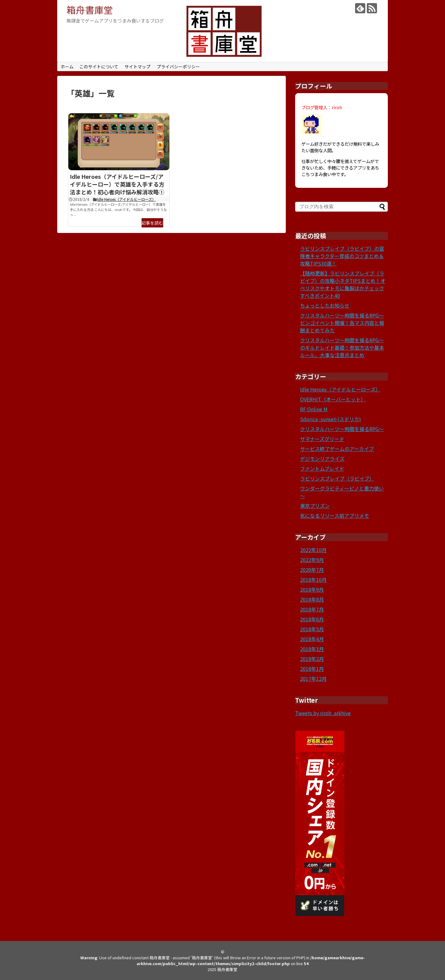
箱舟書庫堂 (90, 10)
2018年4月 (312, 639)
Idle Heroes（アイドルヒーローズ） (126, 199)
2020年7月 (312, 570)
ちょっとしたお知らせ (325, 305)
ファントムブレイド (322, 468)
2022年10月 (313, 550)
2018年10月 (313, 580)
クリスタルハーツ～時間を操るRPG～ (342, 429)
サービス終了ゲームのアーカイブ (337, 449)
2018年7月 (312, 609)
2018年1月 (312, 669)
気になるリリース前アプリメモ (335, 516)
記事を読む (152, 223)
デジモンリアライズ (322, 459)
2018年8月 (312, 599)
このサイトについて (99, 67)
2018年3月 (312, 649)
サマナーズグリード (322, 439)
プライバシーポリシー (178, 67)
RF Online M (314, 409)
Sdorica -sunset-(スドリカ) (331, 419)
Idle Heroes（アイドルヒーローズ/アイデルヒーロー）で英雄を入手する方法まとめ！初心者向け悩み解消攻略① (117, 184)
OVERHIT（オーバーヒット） (333, 399)
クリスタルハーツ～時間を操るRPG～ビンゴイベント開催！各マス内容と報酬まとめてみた (342, 323)
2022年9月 (312, 560)
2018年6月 (312, 619)
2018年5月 (312, 629)
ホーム (67, 67)
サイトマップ (138, 67)
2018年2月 (312, 659)
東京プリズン (315, 506)
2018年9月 (312, 589)
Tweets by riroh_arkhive (323, 713)
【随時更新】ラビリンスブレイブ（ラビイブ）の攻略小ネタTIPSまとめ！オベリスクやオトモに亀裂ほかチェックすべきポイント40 (343, 284)
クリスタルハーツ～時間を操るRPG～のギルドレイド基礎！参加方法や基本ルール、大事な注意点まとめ (342, 348)
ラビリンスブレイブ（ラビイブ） (337, 478)
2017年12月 (313, 679)
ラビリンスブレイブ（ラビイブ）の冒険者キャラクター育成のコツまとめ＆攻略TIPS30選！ (342, 256)
